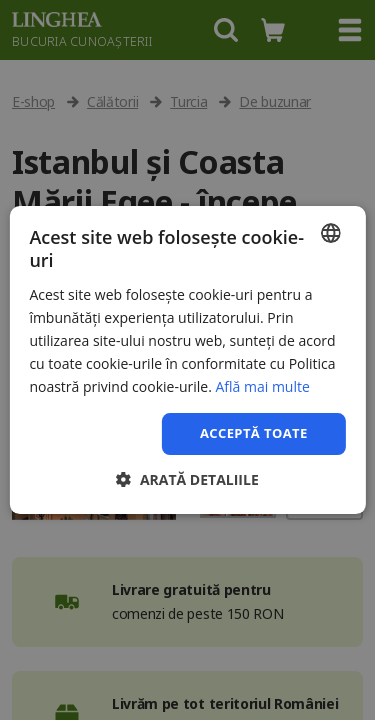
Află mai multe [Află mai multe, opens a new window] (262, 386)
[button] (187, 479)
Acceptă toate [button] (254, 433)
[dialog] (187, 360)
